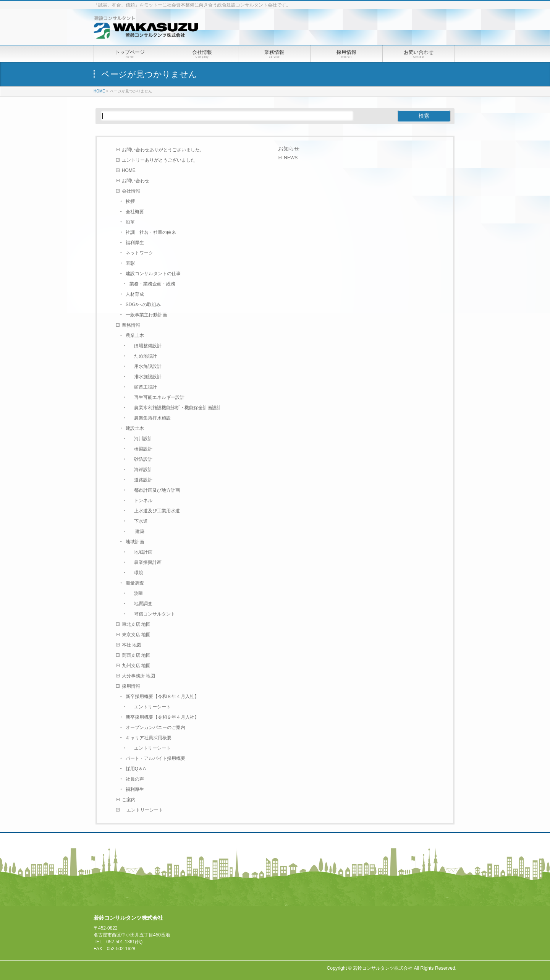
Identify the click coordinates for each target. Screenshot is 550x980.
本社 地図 (132, 645)
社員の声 (135, 779)
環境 (136, 573)
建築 (137, 531)
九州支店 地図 (136, 666)
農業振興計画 (146, 562)
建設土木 (135, 428)
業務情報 (131, 325)
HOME (129, 170)
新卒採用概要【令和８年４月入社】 (162, 697)
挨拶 (130, 201)
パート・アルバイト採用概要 (155, 758)
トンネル (141, 501)
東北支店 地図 (136, 624)
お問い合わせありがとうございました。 (163, 150)
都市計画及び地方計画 (155, 490)
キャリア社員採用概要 (149, 738)
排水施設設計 (146, 377)
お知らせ (289, 149)
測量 (136, 593)
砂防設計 (141, 459)
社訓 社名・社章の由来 (151, 232)
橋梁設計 (141, 449)
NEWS (291, 158)
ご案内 (129, 800)
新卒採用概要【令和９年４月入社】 (162, 717)
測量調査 (135, 583)
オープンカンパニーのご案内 (155, 727)
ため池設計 (143, 356)
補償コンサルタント (152, 614)
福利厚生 (135, 243)
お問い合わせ (136, 181)
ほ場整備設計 (146, 346)
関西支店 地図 (136, 655)
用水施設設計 (146, 366)
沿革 (130, 222)
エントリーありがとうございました (159, 160)
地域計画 (135, 542)
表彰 (130, 263)
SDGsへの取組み (143, 305)
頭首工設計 (143, 387)
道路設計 (141, 480)
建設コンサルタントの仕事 (153, 274)
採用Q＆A (136, 769)
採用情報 (131, 686)
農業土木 (135, 335)
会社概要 (135, 212)
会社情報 (131, 191)
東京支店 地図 (136, 635)
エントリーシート (150, 707)
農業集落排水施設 (150, 418)
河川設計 (141, 439)
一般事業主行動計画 (146, 315)
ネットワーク (139, 253)
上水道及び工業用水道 (155, 511)
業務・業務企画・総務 (152, 284)
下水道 (139, 521)
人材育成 (135, 294)
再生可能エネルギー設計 (157, 397)
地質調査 (141, 604)
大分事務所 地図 (138, 676)
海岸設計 (141, 470)
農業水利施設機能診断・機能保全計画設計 (175, 408)
